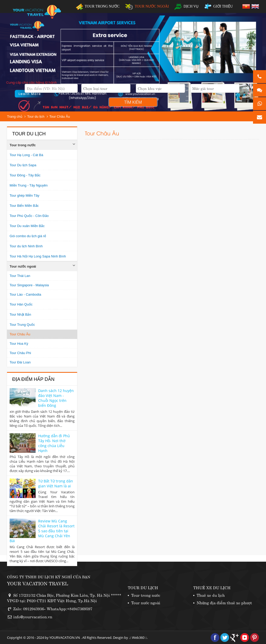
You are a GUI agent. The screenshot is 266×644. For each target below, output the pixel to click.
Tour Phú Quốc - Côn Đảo (29, 216)
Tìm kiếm (133, 102)
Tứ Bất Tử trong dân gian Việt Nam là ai (56, 483)
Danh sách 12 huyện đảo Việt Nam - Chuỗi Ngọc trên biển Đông (56, 398)
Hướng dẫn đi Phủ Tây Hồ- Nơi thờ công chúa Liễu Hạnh (54, 443)
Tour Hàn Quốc (21, 304)
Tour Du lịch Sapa (23, 165)
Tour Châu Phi (20, 353)
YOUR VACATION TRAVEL (38, 583)
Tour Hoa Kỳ (19, 344)
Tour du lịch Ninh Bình (26, 246)
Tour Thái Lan (20, 276)
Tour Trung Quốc (22, 325)
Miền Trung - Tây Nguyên (29, 185)
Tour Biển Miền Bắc (24, 206)
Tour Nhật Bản (20, 314)
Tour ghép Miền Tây (24, 195)
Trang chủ (15, 117)
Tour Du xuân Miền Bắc (27, 226)
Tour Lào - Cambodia (25, 294)
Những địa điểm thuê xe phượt (224, 602)
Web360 (138, 638)
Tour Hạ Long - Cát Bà (26, 155)
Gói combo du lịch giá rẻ (28, 236)
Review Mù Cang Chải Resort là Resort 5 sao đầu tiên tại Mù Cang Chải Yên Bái (42, 531)
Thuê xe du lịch (211, 595)
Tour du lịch (36, 117)
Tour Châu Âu (60, 117)
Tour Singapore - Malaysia (29, 285)
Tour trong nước (23, 145)
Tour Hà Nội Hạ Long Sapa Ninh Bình (38, 256)
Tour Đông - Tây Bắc (25, 175)
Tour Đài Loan (20, 362)
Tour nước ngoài (23, 266)
